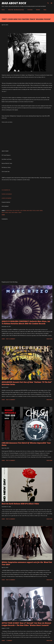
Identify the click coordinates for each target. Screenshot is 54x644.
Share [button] (3, 215)
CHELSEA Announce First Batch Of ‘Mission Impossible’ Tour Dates (26, 444)
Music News (39, 210)
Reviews (38, 10)
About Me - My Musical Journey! (16, 10)
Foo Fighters (16, 210)
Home (3, 10)
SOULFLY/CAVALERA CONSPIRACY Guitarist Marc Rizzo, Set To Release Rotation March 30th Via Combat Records (26, 322)
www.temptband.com (6, 190)
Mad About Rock (14, 3)
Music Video (5, 212)
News (45, 10)
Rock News (15, 212)
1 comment (9, 641)
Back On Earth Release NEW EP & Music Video (20, 504)
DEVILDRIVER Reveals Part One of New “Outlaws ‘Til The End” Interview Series (27, 383)
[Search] (48, 3)
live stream (23, 210)
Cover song (9, 210)
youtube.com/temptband (6, 198)
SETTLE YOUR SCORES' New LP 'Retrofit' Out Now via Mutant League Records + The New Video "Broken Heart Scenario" (26, 624)
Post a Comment (11, 339)
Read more (49, 339)
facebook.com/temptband (7, 194)
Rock (10, 212)
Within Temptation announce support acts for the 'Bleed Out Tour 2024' (27, 563)
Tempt (20, 212)
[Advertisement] (27, 267)
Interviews (30, 10)
